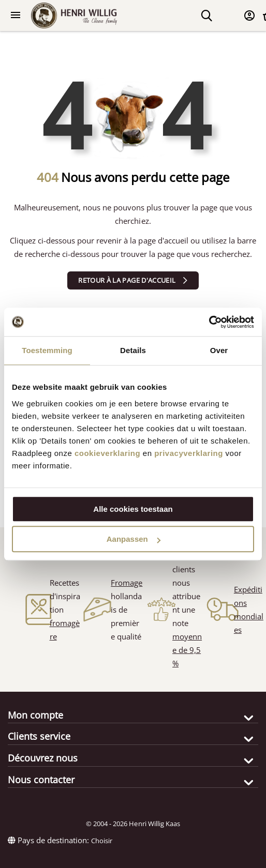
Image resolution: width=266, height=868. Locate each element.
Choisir (102, 841)
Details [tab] (133, 350)
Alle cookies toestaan (133, 509)
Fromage (127, 583)
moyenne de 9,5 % (187, 650)
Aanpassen (134, 539)
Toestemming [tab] (47, 350)
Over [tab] (219, 350)
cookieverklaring (107, 453)
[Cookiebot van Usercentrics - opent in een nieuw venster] (209, 322)
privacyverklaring (189, 453)
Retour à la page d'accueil (127, 280)
